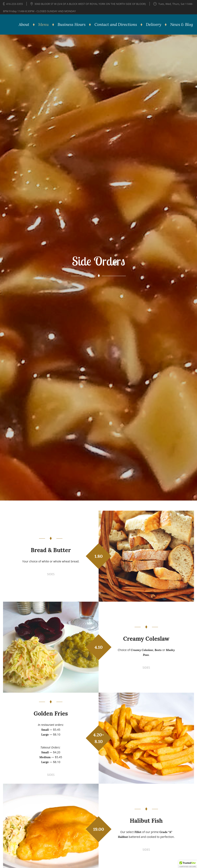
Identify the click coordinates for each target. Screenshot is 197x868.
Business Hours (72, 24)
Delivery (154, 24)
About (24, 24)
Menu (43, 24)
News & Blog (181, 24)
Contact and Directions (116, 24)
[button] (188, 864)
